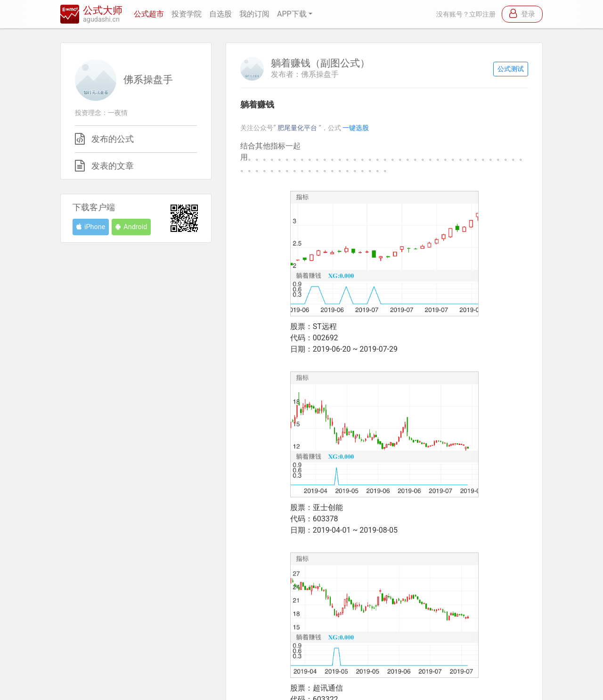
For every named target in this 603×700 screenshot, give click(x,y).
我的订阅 (254, 14)
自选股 (220, 14)
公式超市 (149, 14)
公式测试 (511, 69)
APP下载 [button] (292, 14)
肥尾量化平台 (298, 128)
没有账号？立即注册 (466, 14)
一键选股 (356, 128)
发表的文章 (113, 166)
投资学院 (187, 14)
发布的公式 (113, 139)
